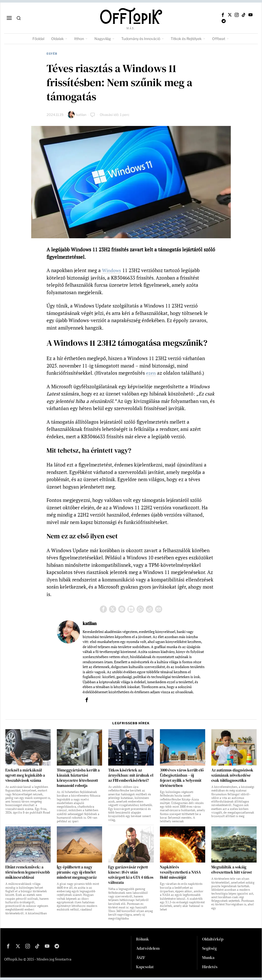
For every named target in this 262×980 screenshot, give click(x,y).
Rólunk (143, 939)
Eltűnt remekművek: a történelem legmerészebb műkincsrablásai (28, 872)
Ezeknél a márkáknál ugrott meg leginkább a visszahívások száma (25, 775)
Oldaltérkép (213, 939)
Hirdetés (210, 967)
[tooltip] (223, 15)
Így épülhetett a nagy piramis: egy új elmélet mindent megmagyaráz (77, 872)
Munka (208, 957)
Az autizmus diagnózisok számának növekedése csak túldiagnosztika (232, 775)
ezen (151, 373)
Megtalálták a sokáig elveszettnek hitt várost (232, 870)
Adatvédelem (148, 948)
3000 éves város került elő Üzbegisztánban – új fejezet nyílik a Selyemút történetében (182, 778)
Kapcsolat (145, 967)
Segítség (209, 948)
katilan (81, 115)
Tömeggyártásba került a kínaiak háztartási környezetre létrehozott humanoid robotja (78, 778)
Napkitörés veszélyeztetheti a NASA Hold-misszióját (180, 872)
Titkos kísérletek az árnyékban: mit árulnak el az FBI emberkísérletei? (131, 775)
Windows (112, 270)
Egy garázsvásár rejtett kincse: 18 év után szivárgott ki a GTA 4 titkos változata (131, 875)
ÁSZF (141, 957)
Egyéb (52, 54)
